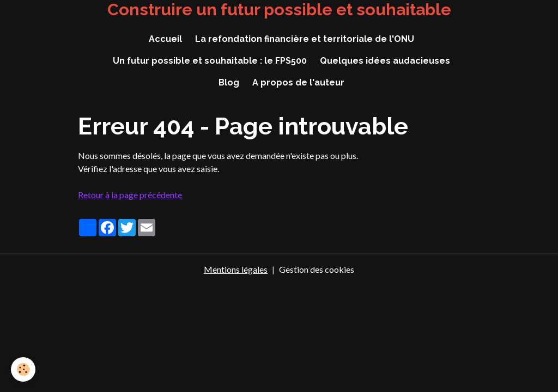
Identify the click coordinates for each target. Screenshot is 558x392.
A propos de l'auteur (298, 82)
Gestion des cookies (317, 269)
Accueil (165, 39)
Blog (229, 82)
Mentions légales (236, 269)
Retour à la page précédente (130, 195)
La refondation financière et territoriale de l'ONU (305, 39)
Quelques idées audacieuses (385, 61)
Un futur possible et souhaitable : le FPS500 (210, 61)
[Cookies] (23, 369)
